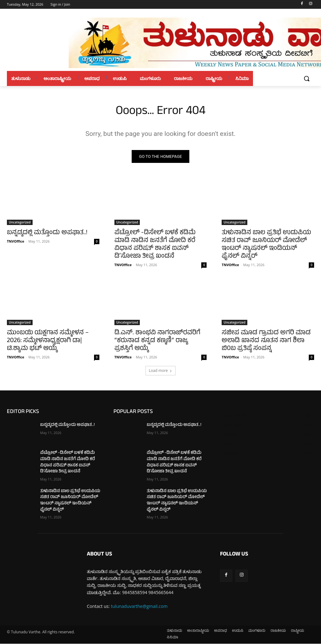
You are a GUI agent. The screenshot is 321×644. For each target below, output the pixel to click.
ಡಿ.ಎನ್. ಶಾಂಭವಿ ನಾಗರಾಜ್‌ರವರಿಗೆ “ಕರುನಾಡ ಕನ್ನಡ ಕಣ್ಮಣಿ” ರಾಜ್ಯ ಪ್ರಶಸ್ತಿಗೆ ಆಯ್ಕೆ (157, 341)
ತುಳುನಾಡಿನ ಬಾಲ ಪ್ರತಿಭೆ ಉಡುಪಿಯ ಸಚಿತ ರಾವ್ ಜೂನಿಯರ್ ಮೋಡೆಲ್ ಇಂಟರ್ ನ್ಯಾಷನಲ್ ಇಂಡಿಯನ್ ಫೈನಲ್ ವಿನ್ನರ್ (266, 245)
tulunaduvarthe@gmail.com (139, 606)
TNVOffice (16, 241)
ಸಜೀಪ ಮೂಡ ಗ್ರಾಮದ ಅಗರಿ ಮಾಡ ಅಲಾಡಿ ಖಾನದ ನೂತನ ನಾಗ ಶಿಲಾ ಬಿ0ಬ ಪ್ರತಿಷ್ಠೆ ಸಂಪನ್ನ (266, 341)
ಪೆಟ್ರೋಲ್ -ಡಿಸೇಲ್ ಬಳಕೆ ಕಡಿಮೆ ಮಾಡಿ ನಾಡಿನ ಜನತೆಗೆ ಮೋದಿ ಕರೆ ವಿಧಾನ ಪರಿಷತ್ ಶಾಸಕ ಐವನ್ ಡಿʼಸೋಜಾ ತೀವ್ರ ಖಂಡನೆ (155, 245)
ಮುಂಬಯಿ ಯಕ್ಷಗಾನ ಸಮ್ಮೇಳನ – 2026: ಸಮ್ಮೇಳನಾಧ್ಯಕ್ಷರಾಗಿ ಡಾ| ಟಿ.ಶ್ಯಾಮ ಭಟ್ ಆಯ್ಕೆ (48, 341)
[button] (307, 78)
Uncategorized (20, 222)
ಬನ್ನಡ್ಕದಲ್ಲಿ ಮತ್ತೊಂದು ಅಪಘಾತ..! (47, 233)
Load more (161, 371)
